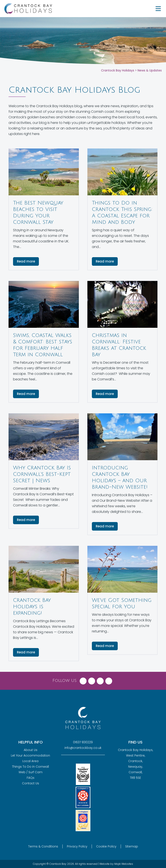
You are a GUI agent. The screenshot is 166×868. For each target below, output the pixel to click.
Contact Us (31, 783)
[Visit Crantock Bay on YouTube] (109, 680)
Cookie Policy (106, 846)
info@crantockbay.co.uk (83, 748)
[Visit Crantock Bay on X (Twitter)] (92, 680)
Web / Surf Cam (31, 772)
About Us (31, 750)
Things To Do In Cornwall (30, 767)
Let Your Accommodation (30, 755)
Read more (26, 261)
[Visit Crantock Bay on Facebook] (83, 680)
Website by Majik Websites (116, 864)
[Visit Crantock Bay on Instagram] (100, 680)
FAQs (31, 778)
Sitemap (132, 846)
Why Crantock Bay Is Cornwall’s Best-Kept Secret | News (42, 474)
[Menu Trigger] (158, 9)
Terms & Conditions (43, 846)
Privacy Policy (77, 846)
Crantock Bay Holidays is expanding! (32, 607)
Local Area (30, 761)
